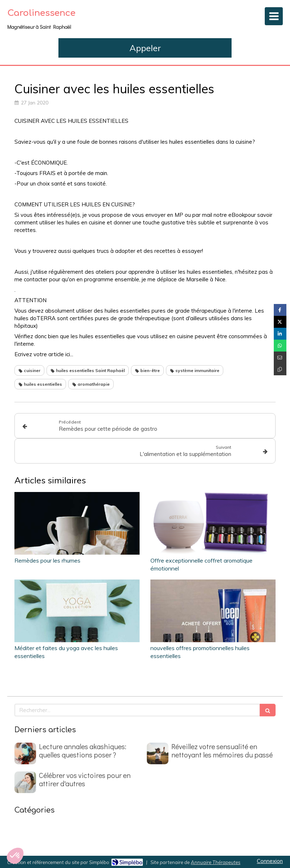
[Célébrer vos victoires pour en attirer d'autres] (25, 782)
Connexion (270, 861)
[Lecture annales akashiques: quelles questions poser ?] (25, 753)
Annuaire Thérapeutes (216, 862)
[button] (15, 856)
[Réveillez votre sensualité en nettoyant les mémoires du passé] (158, 753)
